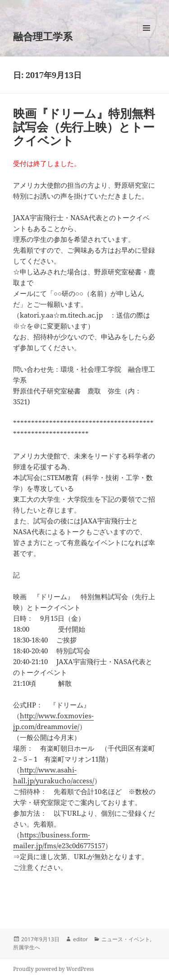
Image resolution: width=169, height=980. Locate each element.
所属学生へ (27, 947)
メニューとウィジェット (146, 37)
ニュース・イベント (126, 939)
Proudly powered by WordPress (53, 969)
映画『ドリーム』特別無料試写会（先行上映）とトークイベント (84, 127)
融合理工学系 (43, 36)
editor (80, 939)
